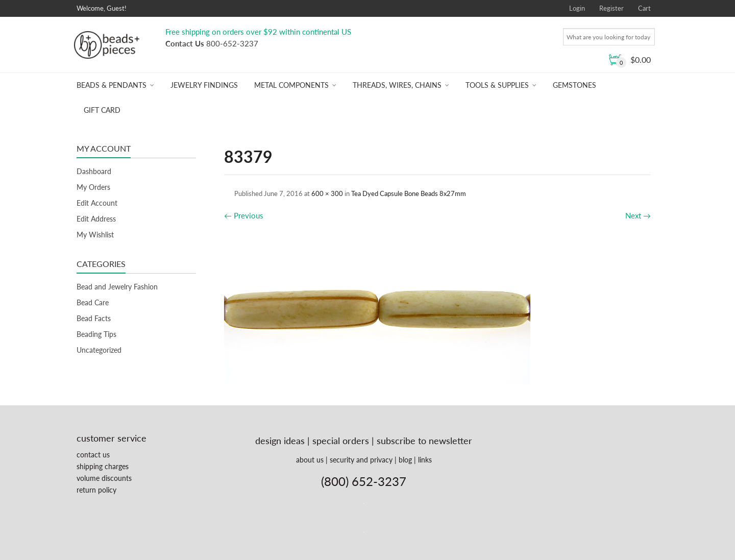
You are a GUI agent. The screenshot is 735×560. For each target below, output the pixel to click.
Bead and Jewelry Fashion (117, 287)
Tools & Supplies (497, 85)
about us (310, 460)
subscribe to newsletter (424, 441)
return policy (96, 490)
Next (638, 215)
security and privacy (361, 460)
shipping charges (103, 466)
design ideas (280, 441)
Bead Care (93, 302)
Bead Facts (94, 318)
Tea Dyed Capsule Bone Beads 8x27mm (409, 193)
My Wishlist (95, 235)
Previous (244, 215)
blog (405, 460)
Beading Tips (96, 334)
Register (611, 8)
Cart (644, 8)
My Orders (93, 187)
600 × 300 (327, 193)
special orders (341, 441)
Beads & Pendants (112, 85)
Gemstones (574, 85)
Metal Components (291, 85)
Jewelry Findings (204, 85)
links (425, 460)
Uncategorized (99, 350)
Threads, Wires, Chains (397, 85)
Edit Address (96, 219)
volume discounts (104, 478)
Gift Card (102, 110)
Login (577, 8)
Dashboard (94, 171)
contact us (93, 455)
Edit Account (97, 203)
